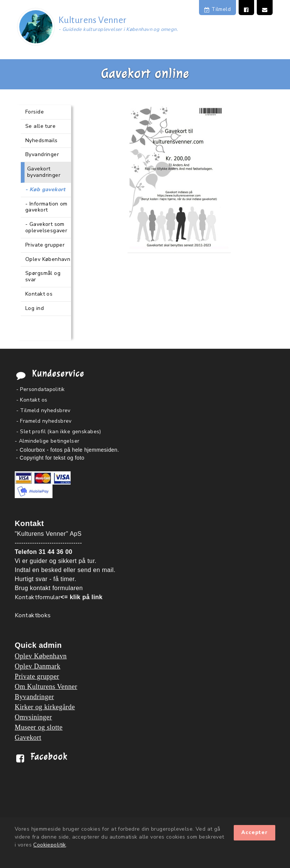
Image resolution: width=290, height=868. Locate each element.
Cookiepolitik (49, 845)
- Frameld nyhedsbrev (44, 421)
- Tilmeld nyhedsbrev (43, 410)
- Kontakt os (32, 400)
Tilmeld (217, 9)
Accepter (255, 833)
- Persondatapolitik (41, 389)
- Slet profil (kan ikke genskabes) (59, 432)
